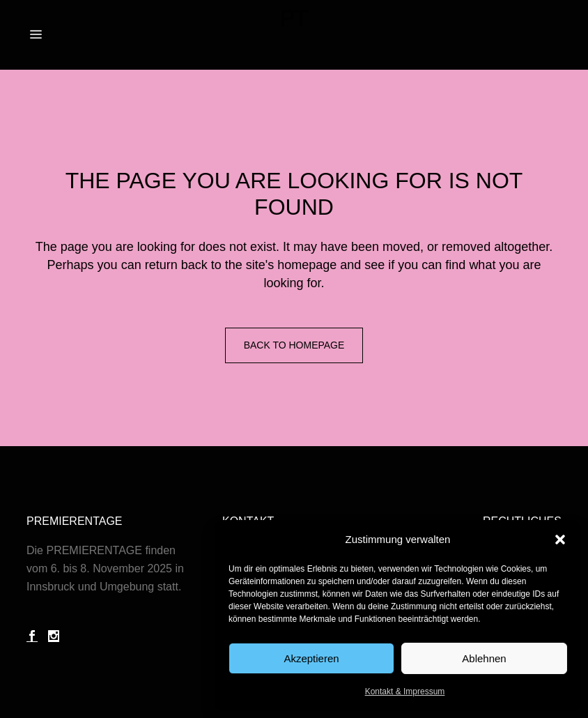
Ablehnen (484, 658)
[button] (560, 540)
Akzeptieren (311, 658)
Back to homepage (294, 345)
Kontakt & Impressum (405, 692)
